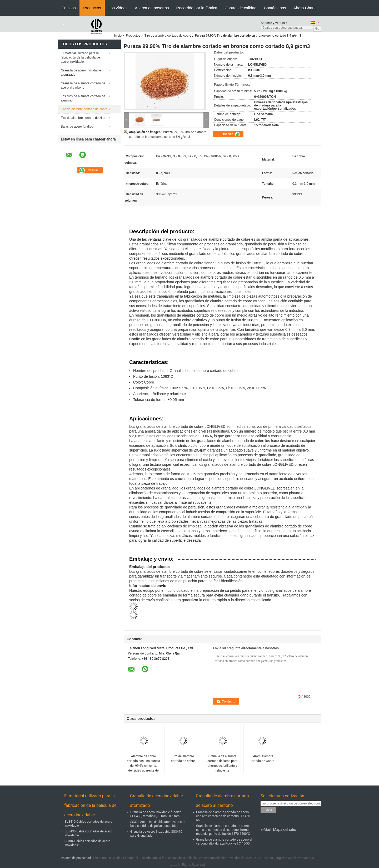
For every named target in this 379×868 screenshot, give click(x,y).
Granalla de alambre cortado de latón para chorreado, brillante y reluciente (222, 763)
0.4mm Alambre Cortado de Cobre (262, 759)
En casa (69, 8)
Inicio (118, 36)
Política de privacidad (76, 858)
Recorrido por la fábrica (197, 8)
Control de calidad (240, 8)
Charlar (231, 134)
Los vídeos (118, 8)
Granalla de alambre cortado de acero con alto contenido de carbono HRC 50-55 (224, 816)
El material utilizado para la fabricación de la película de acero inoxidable (80, 57)
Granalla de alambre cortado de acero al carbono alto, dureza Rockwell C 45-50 (224, 842)
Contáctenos (275, 8)
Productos (92, 8)
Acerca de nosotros (152, 8)
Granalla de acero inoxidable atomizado (81, 72)
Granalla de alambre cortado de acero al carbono (83, 85)
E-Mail (266, 830)
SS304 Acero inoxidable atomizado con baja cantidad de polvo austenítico (158, 824)
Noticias (69, 24)
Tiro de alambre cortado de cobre (168, 36)
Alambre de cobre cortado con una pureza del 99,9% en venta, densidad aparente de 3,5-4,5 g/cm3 (143, 766)
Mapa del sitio (285, 830)
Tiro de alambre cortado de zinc (83, 118)
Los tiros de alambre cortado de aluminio (83, 98)
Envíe (268, 810)
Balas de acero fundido (77, 127)
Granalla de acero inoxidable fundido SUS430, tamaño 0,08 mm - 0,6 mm (156, 814)
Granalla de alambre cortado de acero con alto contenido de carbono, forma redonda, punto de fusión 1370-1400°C (223, 830)
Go (317, 28)
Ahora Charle (305, 8)
